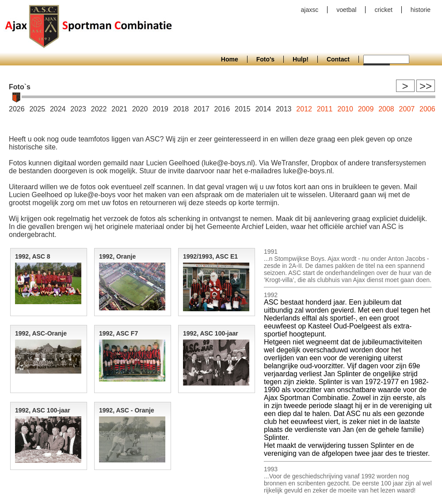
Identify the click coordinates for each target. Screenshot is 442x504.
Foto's (265, 59)
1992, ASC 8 (33, 256)
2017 (202, 109)
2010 (345, 109)
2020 (140, 109)
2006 (427, 109)
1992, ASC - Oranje (127, 410)
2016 (222, 109)
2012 (304, 109)
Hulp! (301, 59)
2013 (284, 109)
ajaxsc (310, 10)
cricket (383, 10)
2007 (407, 109)
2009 (366, 109)
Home (230, 59)
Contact (338, 59)
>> (426, 86)
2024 (58, 109)
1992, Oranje (117, 256)
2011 (325, 109)
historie (421, 10)
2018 (181, 109)
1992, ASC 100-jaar (211, 333)
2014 (263, 109)
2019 (160, 109)
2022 (99, 109)
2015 (243, 109)
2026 (17, 109)
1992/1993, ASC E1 (210, 256)
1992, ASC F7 (118, 333)
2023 (78, 109)
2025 (37, 109)
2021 (119, 109)
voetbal (346, 10)
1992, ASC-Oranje (41, 333)
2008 (386, 109)
